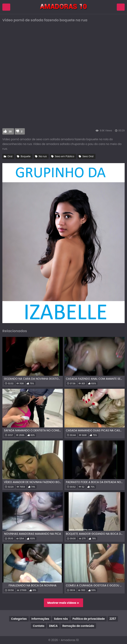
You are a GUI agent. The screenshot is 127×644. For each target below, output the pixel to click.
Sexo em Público (65, 156)
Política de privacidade (89, 619)
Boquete (26, 156)
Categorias (19, 619)
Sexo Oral (88, 156)
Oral (10, 156)
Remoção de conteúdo (78, 626)
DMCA (53, 626)
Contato (39, 626)
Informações (40, 619)
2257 (113, 619)
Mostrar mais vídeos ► (64, 603)
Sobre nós (61, 619)
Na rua (43, 156)
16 (10, 131)
